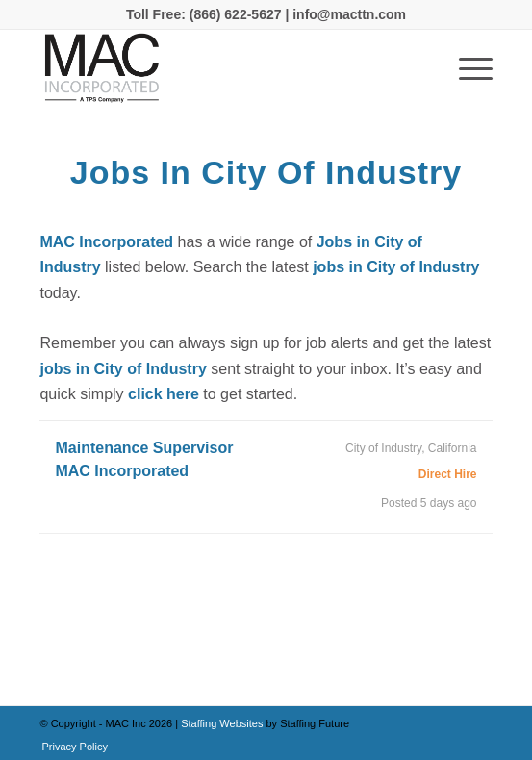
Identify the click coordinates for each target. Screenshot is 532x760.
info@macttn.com (347, 14)
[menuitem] (69, 747)
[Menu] (466, 68)
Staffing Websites (223, 723)
